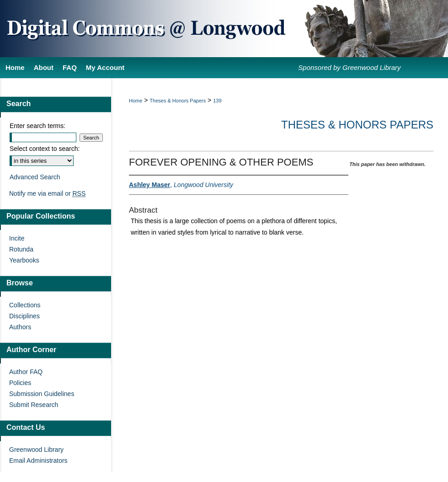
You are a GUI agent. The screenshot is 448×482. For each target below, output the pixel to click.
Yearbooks (24, 260)
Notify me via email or (47, 193)
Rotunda (21, 249)
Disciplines (24, 316)
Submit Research (34, 405)
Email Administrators (38, 461)
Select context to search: (45, 149)
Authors (20, 327)
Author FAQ (26, 372)
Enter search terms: (37, 126)
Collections (25, 305)
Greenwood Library (36, 450)
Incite (17, 238)
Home (136, 101)
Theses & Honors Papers (178, 101)
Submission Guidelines (42, 394)
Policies (20, 383)
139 (217, 101)
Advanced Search (35, 177)
